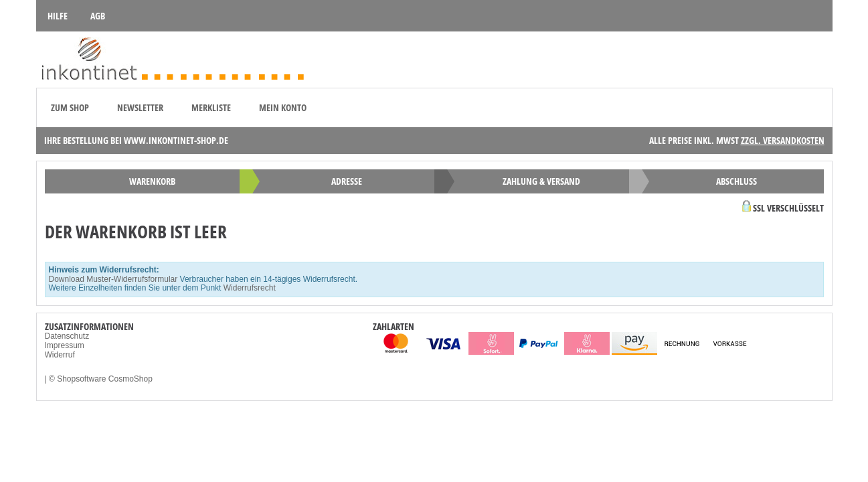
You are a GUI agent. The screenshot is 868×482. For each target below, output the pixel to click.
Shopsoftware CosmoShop (105, 379)
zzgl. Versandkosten (783, 140)
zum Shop (70, 107)
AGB (98, 16)
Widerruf (60, 355)
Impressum (65, 345)
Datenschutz (67, 336)
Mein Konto (283, 107)
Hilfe (58, 16)
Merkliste (211, 107)
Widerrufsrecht (250, 288)
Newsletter (140, 107)
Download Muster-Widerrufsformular (113, 279)
